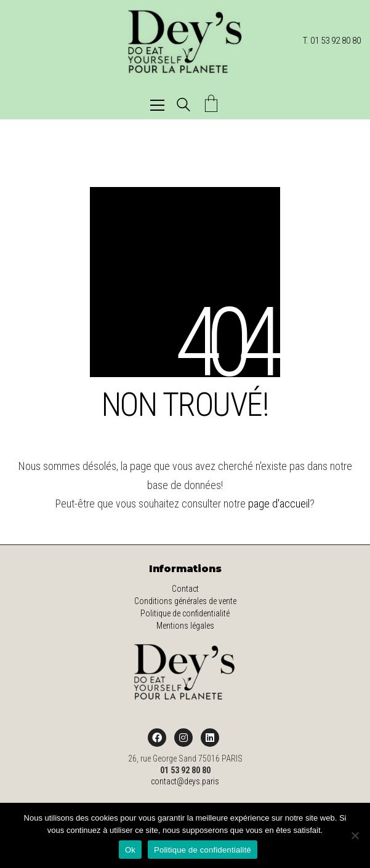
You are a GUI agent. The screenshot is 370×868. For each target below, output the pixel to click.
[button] (157, 105)
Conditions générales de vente (185, 601)
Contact (185, 589)
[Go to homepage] (185, 41)
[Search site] (183, 106)
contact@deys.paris (185, 781)
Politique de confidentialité (185, 613)
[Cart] (211, 105)
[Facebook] (157, 738)
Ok (130, 850)
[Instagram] (183, 738)
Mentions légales (185, 626)
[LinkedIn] (210, 738)
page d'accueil (279, 504)
